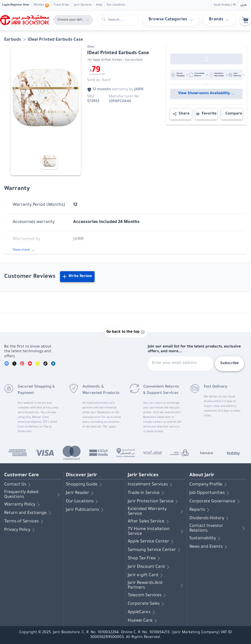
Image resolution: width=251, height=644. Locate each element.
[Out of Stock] (206, 59)
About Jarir (202, 475)
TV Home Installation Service (156, 532)
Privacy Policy (20, 530)
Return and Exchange (29, 513)
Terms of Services (25, 522)
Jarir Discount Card (149, 567)
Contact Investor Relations (218, 528)
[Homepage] (24, 20)
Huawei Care (143, 621)
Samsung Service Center (155, 550)
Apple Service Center (152, 542)
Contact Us (18, 485)
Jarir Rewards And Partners (156, 585)
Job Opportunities (210, 493)
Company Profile (209, 485)
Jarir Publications (86, 510)
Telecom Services (148, 595)
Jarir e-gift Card (146, 575)
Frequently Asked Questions (33, 495)
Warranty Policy (23, 505)
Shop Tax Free (145, 559)
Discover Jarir (81, 475)
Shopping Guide (85, 485)
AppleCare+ (142, 612)
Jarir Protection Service (154, 502)
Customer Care (22, 475)
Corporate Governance (215, 502)
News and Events (209, 547)
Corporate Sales (147, 604)
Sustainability (206, 538)
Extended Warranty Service (156, 512)
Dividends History (210, 518)
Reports (200, 510)
